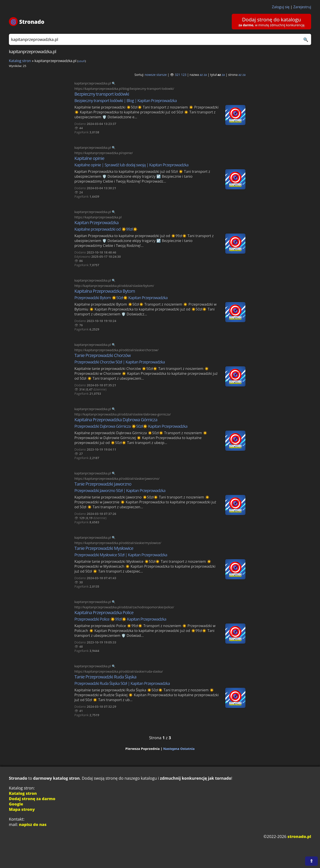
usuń (82, 61)
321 (178, 75)
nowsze (150, 75)
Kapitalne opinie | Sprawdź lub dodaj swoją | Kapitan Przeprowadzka (131, 165)
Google (16, 804)
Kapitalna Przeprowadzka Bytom (105, 291)
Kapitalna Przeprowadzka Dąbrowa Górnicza (116, 420)
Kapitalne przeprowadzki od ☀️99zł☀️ (106, 229)
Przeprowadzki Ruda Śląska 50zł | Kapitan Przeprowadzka (122, 683)
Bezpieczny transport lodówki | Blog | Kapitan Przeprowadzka (126, 101)
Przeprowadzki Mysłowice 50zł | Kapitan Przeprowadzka (121, 555)
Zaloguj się (281, 7)
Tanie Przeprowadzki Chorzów (103, 355)
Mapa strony (22, 809)
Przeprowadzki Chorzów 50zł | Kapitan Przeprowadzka (120, 362)
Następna (171, 749)
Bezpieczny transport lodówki (102, 94)
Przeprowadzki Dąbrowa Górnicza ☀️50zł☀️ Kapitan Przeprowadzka (131, 426)
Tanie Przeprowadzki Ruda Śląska (105, 677)
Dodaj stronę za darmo (32, 799)
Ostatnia (187, 749)
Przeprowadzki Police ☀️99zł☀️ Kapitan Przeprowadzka (120, 619)
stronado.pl (299, 836)
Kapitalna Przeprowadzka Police (104, 613)
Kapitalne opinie (89, 158)
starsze (162, 75)
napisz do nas (33, 824)
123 (184, 75)
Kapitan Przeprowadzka (96, 223)
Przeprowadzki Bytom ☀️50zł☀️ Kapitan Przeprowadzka (121, 298)
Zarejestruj (302, 7)
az (201, 75)
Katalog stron (20, 61)
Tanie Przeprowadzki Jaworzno (103, 484)
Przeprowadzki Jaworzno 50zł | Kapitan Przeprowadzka (120, 491)
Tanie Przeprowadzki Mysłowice (104, 548)
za (205, 75)
